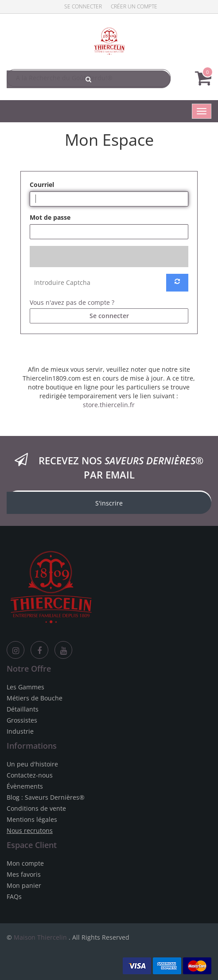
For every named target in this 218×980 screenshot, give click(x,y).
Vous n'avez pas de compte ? (72, 302)
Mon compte (25, 863)
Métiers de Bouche (35, 698)
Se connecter (83, 6)
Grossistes (22, 720)
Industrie (20, 731)
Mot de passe (50, 217)
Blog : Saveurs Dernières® (46, 797)
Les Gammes (25, 687)
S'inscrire (109, 503)
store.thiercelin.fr (109, 405)
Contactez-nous (30, 775)
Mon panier (24, 885)
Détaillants (23, 709)
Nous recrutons (30, 830)
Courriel (42, 185)
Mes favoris (24, 874)
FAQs (14, 896)
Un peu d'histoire (32, 764)
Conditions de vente (36, 808)
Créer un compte (134, 6)
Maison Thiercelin (40, 937)
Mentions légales (32, 819)
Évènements (25, 786)
